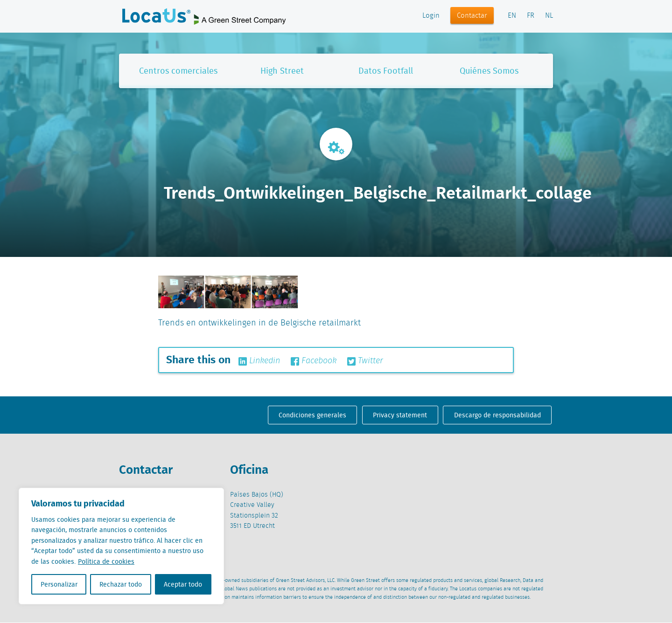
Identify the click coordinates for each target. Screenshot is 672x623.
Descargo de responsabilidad (497, 415)
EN (512, 16)
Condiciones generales (312, 415)
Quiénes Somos (489, 71)
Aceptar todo (183, 584)
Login (431, 16)
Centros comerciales (178, 71)
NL (549, 16)
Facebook (314, 361)
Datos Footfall (386, 71)
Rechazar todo (121, 584)
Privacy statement (400, 415)
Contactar (472, 16)
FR (531, 16)
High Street (282, 71)
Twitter (365, 361)
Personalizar (59, 584)
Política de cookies (106, 561)
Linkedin (259, 361)
